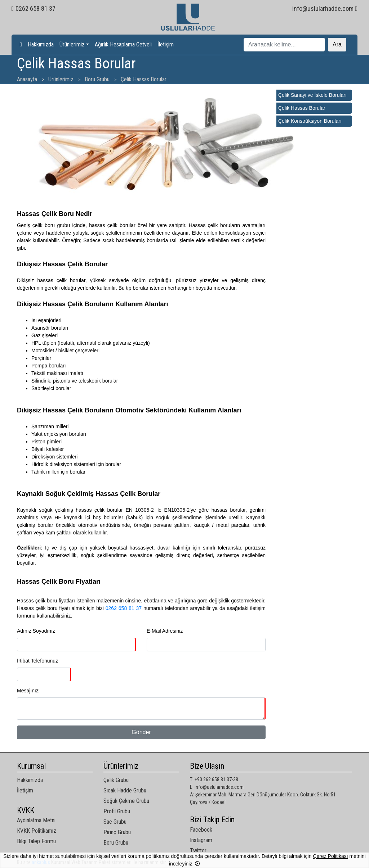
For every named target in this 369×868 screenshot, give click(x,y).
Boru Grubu (116, 843)
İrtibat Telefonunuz (37, 661)
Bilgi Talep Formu (36, 841)
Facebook (201, 830)
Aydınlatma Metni (36, 820)
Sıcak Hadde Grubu (125, 790)
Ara (337, 44)
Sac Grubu (115, 822)
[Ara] (284, 45)
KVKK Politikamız (37, 831)
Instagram (201, 840)
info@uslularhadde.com (325, 8)
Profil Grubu (117, 811)
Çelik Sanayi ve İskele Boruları (312, 95)
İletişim (166, 44)
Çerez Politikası (330, 856)
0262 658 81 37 (34, 8)
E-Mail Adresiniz (165, 631)
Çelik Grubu (116, 780)
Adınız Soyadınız (36, 631)
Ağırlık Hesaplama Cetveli (123, 44)
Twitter (198, 851)
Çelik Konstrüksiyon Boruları (310, 121)
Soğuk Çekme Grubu (126, 801)
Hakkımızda (41, 44)
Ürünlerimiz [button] (72, 44)
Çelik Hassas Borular (302, 108)
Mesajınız (28, 691)
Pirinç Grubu (117, 832)
